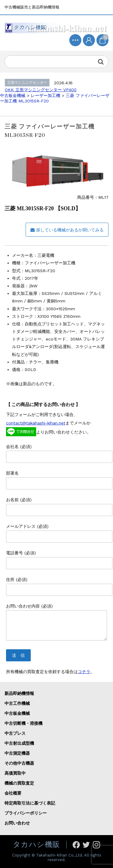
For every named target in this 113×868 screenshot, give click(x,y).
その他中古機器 (19, 763)
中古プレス (15, 733)
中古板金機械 (17, 713)
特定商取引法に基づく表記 (30, 803)
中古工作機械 (17, 703)
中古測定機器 (17, 753)
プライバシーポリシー (26, 813)
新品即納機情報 (19, 693)
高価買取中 (15, 773)
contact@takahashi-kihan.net (36, 423)
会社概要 (13, 793)
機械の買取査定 (19, 783)
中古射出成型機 (19, 743)
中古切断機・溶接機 (24, 723)
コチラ (84, 672)
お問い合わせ (17, 823)
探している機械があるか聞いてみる (67, 230)
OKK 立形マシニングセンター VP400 (41, 90)
